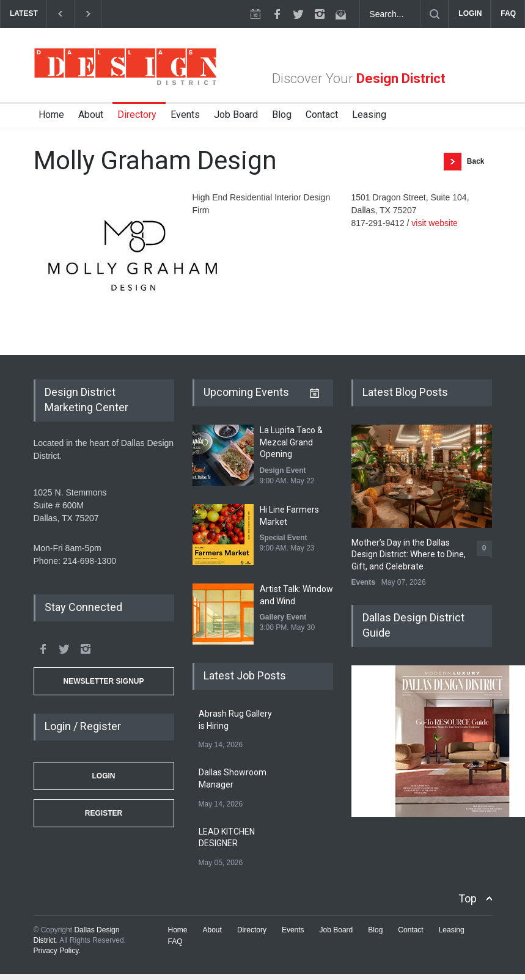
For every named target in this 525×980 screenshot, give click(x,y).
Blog (282, 115)
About (91, 115)
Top (468, 898)
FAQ (508, 13)
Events (185, 115)
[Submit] (435, 14)
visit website (434, 223)
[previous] (60, 14)
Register (104, 813)
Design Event (283, 470)
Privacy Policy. (57, 951)
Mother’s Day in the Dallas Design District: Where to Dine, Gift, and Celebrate (409, 554)
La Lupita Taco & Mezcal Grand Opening (291, 442)
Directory (137, 115)
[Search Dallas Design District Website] (391, 14)
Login (104, 776)
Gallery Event (283, 617)
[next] (88, 14)
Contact (322, 115)
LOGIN (470, 13)
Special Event (284, 538)
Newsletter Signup (103, 681)
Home (51, 115)
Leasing (369, 115)
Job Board (236, 115)
